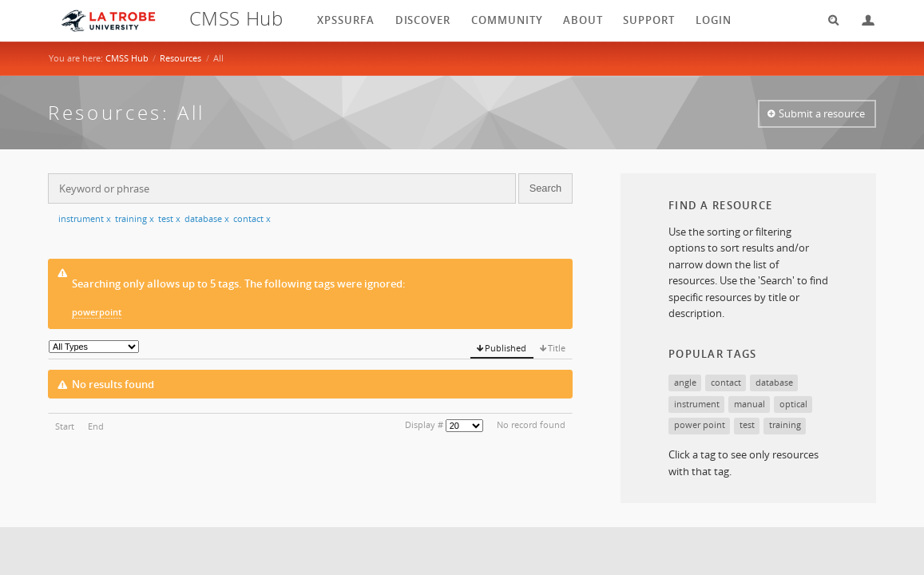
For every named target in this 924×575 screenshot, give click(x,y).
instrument (85, 218)
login (714, 20)
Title (557, 348)
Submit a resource (822, 113)
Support (649, 20)
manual (750, 404)
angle (685, 382)
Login (862, 20)
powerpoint (97, 312)
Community (507, 20)
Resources (180, 58)
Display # (424, 424)
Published (506, 348)
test (169, 218)
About (583, 20)
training (135, 218)
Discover (423, 20)
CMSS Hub (127, 58)
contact (252, 218)
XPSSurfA (346, 20)
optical (793, 404)
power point (700, 424)
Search (828, 20)
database (207, 218)
